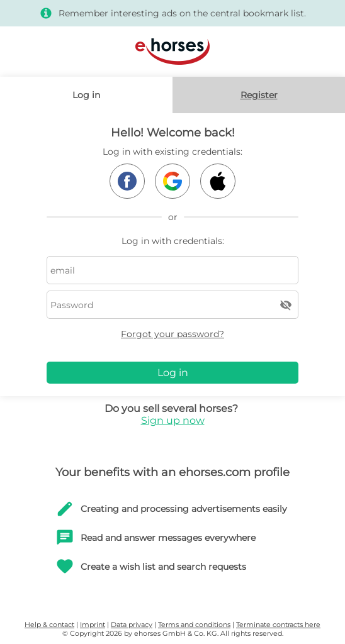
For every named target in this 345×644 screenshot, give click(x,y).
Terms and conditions (194, 625)
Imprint (93, 625)
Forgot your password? (172, 334)
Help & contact (49, 625)
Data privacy (132, 625)
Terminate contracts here (278, 625)
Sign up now (173, 420)
